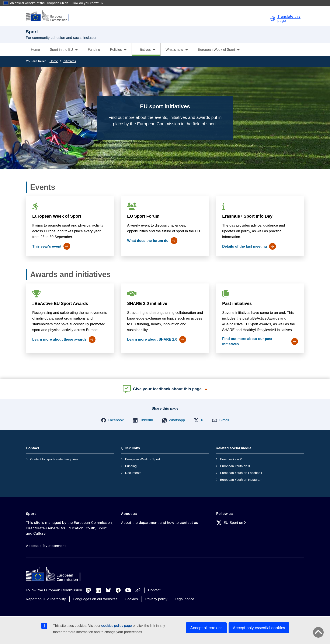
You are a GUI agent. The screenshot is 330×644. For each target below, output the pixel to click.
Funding (94, 50)
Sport (31, 514)
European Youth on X (235, 466)
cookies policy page (117, 626)
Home (36, 50)
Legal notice (184, 599)
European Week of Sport (57, 216)
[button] (273, 19)
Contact (154, 590)
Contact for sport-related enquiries (54, 459)
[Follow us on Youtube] (128, 590)
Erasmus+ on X (231, 459)
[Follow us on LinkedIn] (98, 590)
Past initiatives (237, 303)
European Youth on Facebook (241, 473)
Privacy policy (156, 599)
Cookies (131, 599)
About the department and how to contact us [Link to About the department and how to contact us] (159, 523)
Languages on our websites (95, 599)
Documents (133, 473)
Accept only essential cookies (259, 628)
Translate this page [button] (289, 19)
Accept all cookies (206, 628)
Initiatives (69, 61)
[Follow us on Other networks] (138, 590)
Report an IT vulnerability (46, 599)
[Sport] (50, 16)
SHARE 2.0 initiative (147, 303)
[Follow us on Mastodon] (88, 590)
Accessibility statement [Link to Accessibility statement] (46, 546)
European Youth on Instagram (241, 480)
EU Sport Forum (143, 216)
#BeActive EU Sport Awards (60, 303)
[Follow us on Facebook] (118, 590)
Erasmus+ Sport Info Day (247, 216)
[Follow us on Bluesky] (108, 590)
